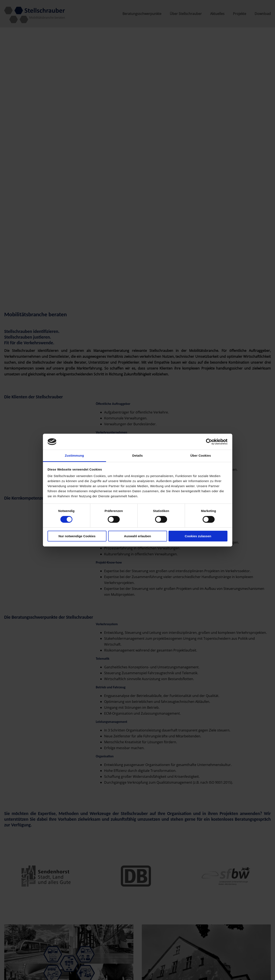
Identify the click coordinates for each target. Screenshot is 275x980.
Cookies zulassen (198, 536)
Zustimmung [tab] (74, 455)
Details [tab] (138, 455)
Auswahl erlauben (137, 536)
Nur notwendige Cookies (77, 536)
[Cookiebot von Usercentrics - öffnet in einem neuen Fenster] (209, 442)
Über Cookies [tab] (201, 455)
